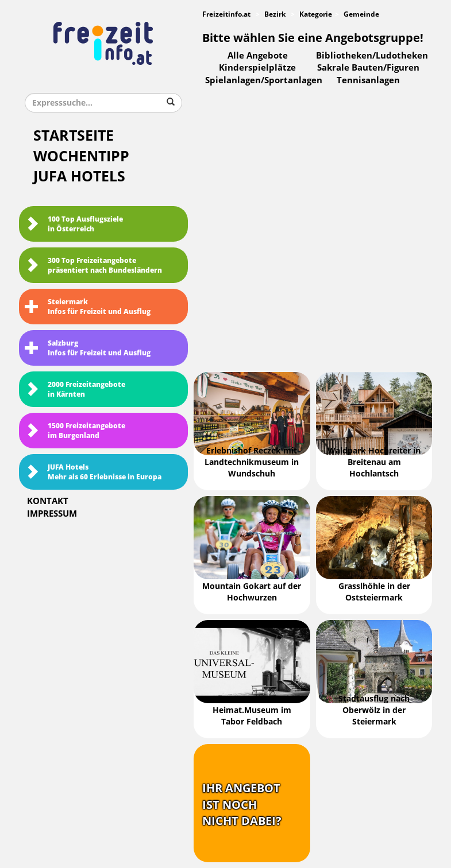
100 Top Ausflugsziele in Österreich (74, 224)
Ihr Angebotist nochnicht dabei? (242, 805)
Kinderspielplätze (257, 68)
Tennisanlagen (368, 80)
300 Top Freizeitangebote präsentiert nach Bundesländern (93, 266)
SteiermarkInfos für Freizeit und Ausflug (88, 307)
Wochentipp (81, 156)
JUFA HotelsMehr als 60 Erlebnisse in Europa (93, 472)
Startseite (74, 136)
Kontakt (48, 501)
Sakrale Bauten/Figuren (368, 68)
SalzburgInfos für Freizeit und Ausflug (88, 348)
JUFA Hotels (79, 177)
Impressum (52, 514)
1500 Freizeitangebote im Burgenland (75, 431)
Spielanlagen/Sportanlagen (264, 80)
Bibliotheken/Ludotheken (372, 56)
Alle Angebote (258, 56)
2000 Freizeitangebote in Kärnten (75, 390)
